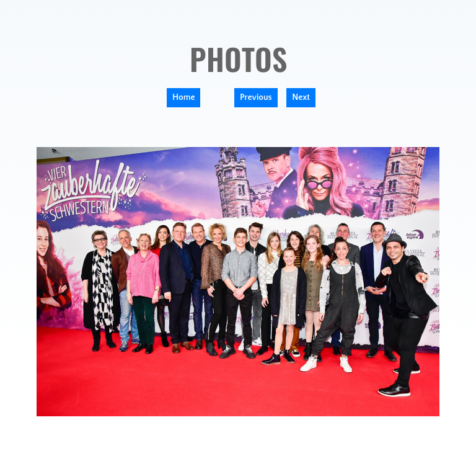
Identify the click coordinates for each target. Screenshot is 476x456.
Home (183, 97)
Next (301, 97)
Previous (256, 97)
